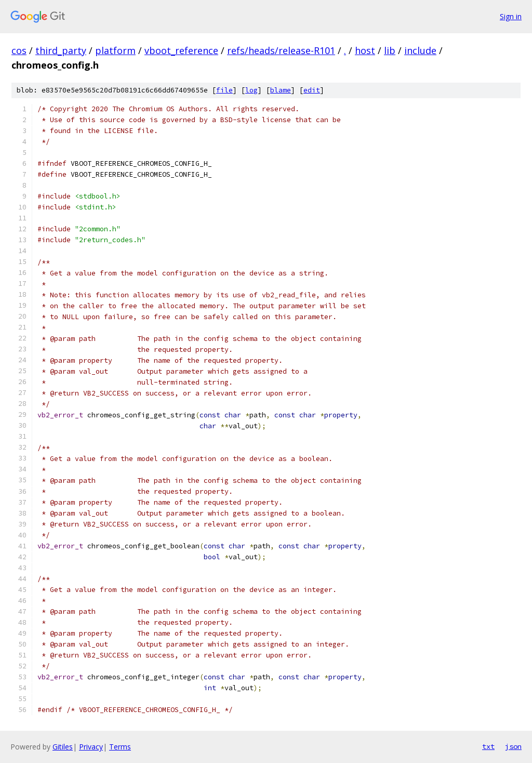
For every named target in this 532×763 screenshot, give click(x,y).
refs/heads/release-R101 (281, 50)
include (420, 50)
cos (19, 50)
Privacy (91, 747)
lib (390, 50)
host (365, 50)
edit (312, 90)
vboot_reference (181, 50)
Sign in (511, 16)
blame (281, 90)
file (224, 90)
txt (488, 746)
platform (115, 50)
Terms (120, 747)
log (251, 90)
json (513, 746)
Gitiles (63, 747)
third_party (61, 50)
